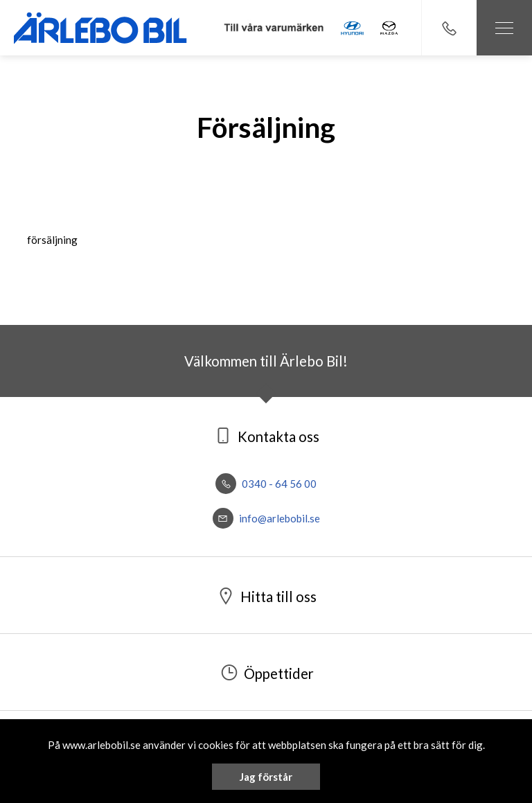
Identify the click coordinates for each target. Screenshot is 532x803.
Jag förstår (266, 777)
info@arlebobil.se (266, 518)
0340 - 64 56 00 (266, 484)
